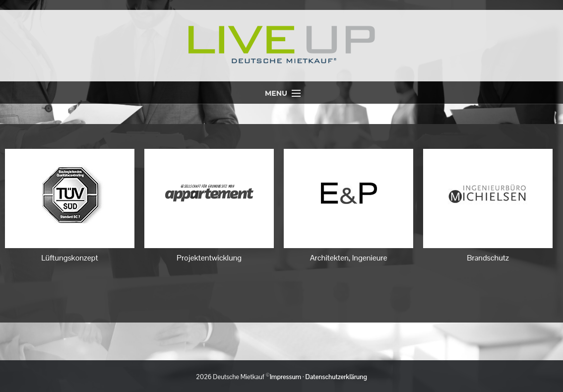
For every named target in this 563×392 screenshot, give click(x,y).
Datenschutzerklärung (336, 377)
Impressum (285, 377)
